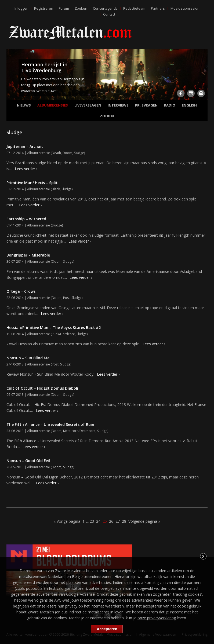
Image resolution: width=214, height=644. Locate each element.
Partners (158, 8)
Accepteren (107, 629)
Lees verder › (26, 169)
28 (124, 521)
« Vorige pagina (67, 521)
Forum (63, 8)
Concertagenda (105, 8)
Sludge (79, 153)
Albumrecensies (53, 105)
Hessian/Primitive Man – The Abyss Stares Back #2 (54, 328)
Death (56, 153)
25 (105, 521)
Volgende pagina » (144, 521)
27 (118, 521)
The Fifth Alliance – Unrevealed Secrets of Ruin (50, 424)
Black (56, 189)
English (189, 105)
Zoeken (80, 8)
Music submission (186, 8)
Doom (67, 153)
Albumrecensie (39, 153)
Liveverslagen (88, 105)
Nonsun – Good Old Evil (28, 461)
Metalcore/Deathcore (79, 431)
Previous (12, 76)
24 (98, 521)
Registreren (43, 8)
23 (92, 521)
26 (111, 521)
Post (66, 298)
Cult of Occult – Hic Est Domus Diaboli (42, 388)
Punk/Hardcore (63, 334)
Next (202, 76)
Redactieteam (134, 8)
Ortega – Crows (21, 291)
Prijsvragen (146, 105)
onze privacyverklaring (157, 618)
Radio (170, 105)
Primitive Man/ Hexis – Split (32, 183)
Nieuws (24, 105)
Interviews (118, 105)
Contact (109, 14)
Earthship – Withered (26, 219)
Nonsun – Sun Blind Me (28, 358)
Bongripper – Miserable (28, 255)
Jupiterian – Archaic (25, 146)
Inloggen (21, 8)
